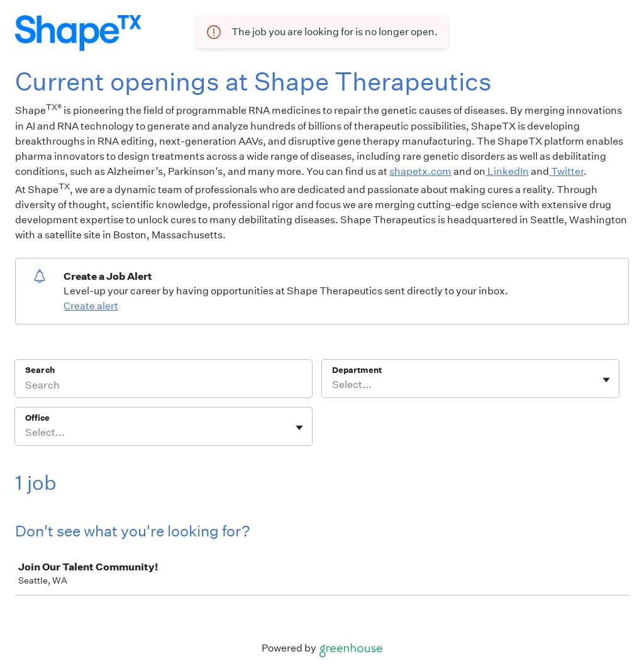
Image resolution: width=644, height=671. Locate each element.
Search (40, 370)
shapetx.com (420, 171)
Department (357, 370)
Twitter (566, 171)
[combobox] (333, 385)
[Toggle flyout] (606, 380)
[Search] (164, 387)
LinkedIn (507, 171)
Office (37, 418)
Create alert (91, 306)
